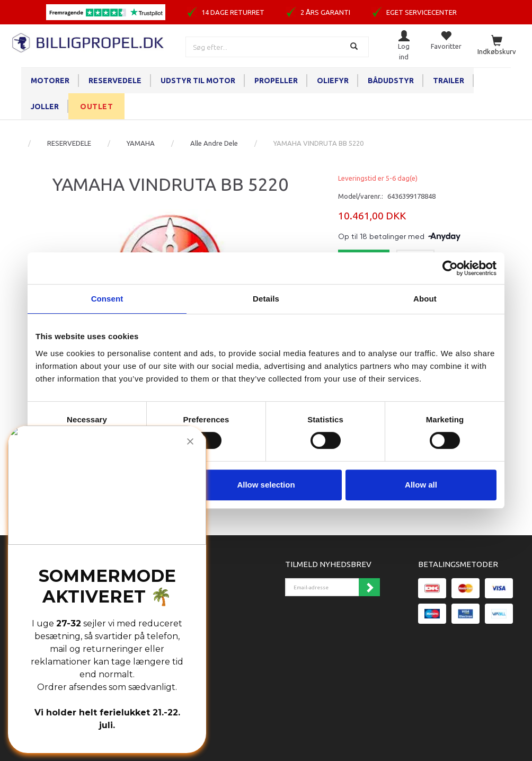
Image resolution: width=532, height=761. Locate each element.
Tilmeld (369, 587)
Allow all (421, 485)
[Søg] (355, 47)
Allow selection (266, 485)
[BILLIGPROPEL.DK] (89, 42)
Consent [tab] (107, 299)
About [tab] (425, 299)
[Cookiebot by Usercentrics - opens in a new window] (450, 268)
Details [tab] (266, 299)
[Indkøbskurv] (497, 46)
